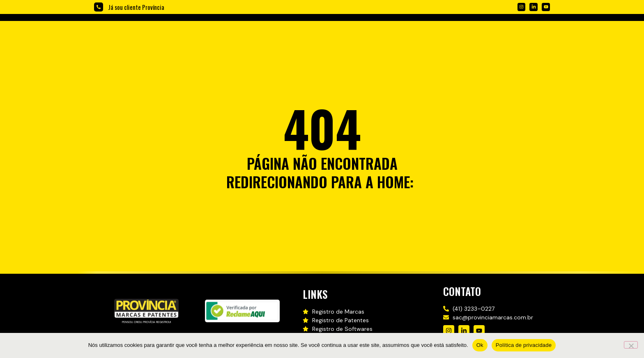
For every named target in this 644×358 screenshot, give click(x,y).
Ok (480, 345)
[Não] (631, 345)
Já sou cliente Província (136, 7)
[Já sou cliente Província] (99, 7)
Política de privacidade (524, 345)
